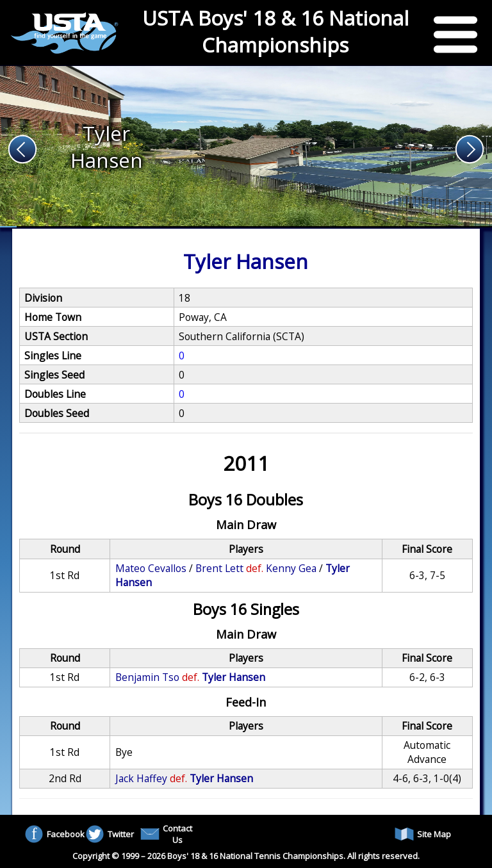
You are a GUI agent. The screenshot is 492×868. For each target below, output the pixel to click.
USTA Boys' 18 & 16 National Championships (275, 31)
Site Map (423, 834)
